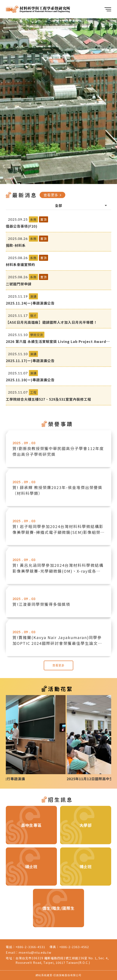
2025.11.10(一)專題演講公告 (30, 380)
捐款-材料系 (16, 245)
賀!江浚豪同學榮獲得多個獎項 (41, 604)
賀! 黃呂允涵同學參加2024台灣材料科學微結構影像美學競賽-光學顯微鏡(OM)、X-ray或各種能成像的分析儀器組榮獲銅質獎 (58, 568)
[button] (9, 738)
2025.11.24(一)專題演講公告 (30, 303)
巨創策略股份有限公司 (67, 975)
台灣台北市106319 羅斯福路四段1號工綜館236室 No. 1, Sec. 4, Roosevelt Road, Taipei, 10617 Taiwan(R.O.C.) (62, 960)
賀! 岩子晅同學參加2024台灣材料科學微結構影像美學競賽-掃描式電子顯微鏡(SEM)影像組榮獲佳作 (58, 529)
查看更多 (53, 195)
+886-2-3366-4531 (30, 947)
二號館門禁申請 (19, 284)
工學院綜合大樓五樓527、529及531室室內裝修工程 (48, 399)
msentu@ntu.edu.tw (35, 952)
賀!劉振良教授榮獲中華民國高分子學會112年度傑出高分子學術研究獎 (58, 451)
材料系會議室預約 (20, 264)
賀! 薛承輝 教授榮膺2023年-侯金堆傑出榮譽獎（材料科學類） (57, 490)
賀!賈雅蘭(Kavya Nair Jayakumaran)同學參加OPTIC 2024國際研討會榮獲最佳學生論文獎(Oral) (57, 640)
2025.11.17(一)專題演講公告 (30, 361)
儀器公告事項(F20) (22, 226)
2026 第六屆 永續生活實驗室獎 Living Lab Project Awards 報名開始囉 (57, 341)
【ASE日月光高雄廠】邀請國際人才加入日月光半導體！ (51, 322)
